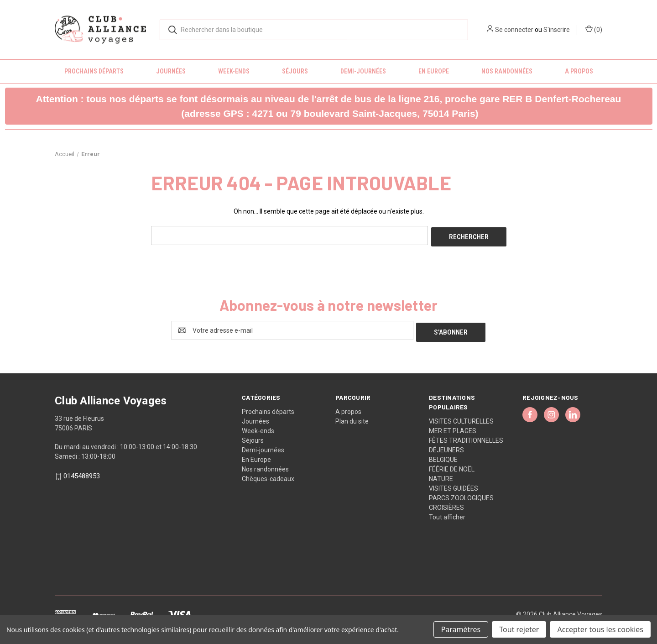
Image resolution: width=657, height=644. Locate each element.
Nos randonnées (507, 71)
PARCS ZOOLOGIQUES (461, 494)
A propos (579, 71)
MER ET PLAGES (453, 427)
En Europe (434, 71)
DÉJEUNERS (446, 446)
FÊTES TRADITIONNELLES (466, 437)
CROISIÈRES (446, 504)
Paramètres (461, 629)
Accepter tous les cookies (600, 629)
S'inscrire (557, 30)
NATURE (441, 475)
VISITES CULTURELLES (461, 418)
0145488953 (82, 473)
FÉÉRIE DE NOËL (452, 466)
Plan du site (352, 418)
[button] (329, 106)
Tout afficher (447, 513)
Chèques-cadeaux (268, 475)
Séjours (295, 71)
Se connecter (514, 30)
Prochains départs (94, 71)
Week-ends (234, 71)
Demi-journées (363, 71)
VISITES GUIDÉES (454, 485)
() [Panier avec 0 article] (594, 29)
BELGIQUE (443, 456)
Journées (171, 71)
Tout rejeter (519, 629)
